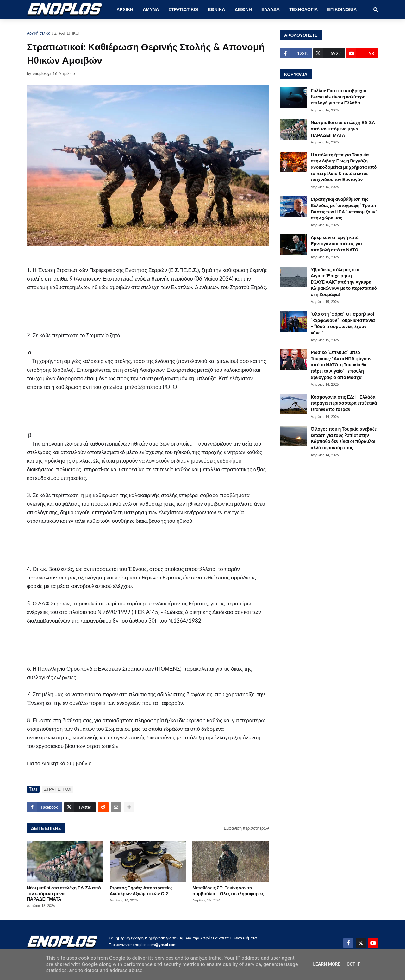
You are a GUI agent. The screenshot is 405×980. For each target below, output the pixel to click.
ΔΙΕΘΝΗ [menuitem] (243, 9)
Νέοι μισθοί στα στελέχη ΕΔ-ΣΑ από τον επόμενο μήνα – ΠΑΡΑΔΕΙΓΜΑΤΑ (64, 893)
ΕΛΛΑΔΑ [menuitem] (271, 9)
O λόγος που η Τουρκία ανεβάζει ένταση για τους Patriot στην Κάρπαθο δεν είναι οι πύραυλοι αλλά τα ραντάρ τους (344, 438)
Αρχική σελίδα (39, 33)
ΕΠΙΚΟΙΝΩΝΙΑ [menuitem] (342, 9)
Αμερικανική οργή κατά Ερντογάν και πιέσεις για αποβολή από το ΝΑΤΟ (336, 243)
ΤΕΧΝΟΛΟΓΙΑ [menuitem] (303, 9)
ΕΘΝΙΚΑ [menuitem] (216, 9)
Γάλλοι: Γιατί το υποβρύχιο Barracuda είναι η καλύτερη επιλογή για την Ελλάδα (339, 97)
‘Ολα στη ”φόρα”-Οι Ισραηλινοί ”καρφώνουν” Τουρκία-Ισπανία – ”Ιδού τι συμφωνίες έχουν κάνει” (343, 323)
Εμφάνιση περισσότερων (246, 828)
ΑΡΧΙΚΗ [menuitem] (125, 9)
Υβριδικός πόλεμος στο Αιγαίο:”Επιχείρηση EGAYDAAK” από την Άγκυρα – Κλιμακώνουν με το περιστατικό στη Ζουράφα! (344, 282)
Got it (353, 964)
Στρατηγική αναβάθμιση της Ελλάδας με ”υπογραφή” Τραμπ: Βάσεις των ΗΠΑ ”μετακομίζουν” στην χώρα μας (344, 208)
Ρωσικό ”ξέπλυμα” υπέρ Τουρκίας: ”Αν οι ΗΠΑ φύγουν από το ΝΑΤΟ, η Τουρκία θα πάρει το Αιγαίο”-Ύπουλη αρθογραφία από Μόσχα (341, 365)
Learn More (327, 964)
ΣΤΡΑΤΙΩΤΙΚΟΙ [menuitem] (183, 9)
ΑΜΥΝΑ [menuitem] (151, 9)
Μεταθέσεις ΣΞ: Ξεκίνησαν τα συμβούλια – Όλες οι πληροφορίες (228, 890)
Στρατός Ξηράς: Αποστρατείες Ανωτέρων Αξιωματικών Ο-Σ (141, 890)
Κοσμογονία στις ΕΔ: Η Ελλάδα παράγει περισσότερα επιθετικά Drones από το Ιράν (344, 403)
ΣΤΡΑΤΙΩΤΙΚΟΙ (67, 33)
